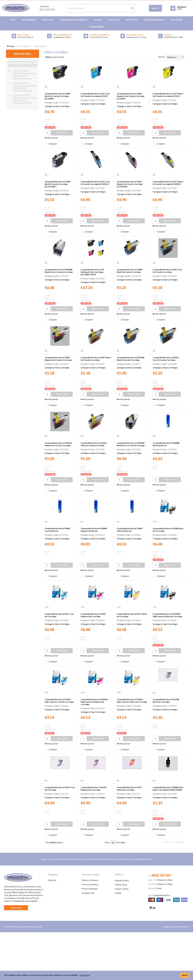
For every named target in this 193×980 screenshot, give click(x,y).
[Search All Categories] (101, 8)
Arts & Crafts (177, 20)
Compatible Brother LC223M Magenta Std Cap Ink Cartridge (58, 359)
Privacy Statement (90, 889)
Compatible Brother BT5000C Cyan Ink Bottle (58, 530)
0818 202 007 (47, 10)
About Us (52, 880)
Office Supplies (29, 20)
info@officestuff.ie (162, 895)
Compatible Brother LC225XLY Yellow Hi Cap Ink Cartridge (94, 444)
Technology (114, 20)
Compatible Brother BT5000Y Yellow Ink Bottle (130, 530)
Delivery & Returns (90, 880)
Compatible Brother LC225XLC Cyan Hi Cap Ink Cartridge (166, 359)
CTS (155, 522)
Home (13, 20)
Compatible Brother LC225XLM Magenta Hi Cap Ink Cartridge (58, 444)
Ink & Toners (48, 20)
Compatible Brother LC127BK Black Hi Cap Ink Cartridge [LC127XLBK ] (57, 184)
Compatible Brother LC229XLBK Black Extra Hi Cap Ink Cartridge (131, 444)
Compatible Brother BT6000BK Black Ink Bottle (166, 444)
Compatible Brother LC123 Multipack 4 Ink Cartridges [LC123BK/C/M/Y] (92, 272)
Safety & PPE (131, 20)
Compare (50, 144)
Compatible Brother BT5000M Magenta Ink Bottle (94, 530)
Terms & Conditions (90, 884)
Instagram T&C (88, 893)
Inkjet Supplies (40, 46)
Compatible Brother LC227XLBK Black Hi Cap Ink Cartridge (131, 359)
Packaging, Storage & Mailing (73, 20)
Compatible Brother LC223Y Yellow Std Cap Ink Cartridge (96, 359)
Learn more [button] (84, 975)
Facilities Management (154, 20)
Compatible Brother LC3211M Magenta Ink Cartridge (94, 789)
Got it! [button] (185, 975)
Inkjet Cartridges (62, 106)
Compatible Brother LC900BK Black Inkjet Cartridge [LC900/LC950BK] (168, 789)
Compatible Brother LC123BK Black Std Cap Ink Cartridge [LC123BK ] (57, 96)
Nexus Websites (182, 927)
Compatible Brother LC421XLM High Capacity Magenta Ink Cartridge (94, 702)
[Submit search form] (132, 8)
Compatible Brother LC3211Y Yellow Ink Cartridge (129, 789)
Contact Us (16, 908)
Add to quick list (51, 138)
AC (46, 87)
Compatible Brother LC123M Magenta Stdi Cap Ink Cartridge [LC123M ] (131, 96)
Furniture (98, 20)
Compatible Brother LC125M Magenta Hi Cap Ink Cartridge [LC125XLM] (130, 184)
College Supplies (97, 27)
